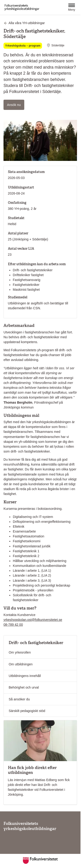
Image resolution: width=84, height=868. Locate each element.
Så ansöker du (19, 699)
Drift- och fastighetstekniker (36, 643)
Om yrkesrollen (20, 652)
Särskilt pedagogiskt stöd (27, 711)
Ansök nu (16, 105)
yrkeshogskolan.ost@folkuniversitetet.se (33, 620)
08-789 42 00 (13, 625)
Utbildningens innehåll (25, 676)
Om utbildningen (21, 664)
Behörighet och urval (24, 687)
